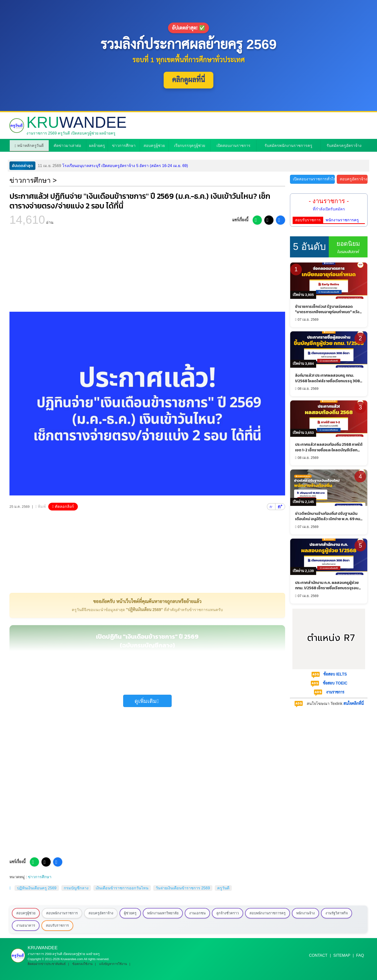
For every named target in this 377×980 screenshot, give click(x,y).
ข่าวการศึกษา (40, 877)
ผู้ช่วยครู (130, 913)
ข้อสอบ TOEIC (335, 683)
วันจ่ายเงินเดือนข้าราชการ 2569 (183, 888)
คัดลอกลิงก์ (64, 506)
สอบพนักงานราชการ (62, 913)
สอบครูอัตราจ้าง (353, 179)
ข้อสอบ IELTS (335, 674)
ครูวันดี (223, 888)
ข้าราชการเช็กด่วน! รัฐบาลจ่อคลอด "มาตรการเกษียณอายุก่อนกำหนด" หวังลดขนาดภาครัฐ (327, 312)
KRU (77, 122)
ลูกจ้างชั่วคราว (228, 913)
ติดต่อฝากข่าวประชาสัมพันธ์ (47, 964)
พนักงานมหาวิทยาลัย (163, 913)
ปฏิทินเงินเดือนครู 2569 (37, 888)
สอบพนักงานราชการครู (268, 913)
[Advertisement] (147, 271)
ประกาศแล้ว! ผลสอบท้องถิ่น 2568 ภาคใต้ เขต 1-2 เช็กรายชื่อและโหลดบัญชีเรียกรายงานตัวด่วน (329, 450)
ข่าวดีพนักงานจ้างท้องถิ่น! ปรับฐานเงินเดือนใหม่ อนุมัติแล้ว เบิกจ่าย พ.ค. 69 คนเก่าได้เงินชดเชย (328, 519)
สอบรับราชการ (308, 220)
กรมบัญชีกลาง (76, 888)
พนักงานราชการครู (342, 220)
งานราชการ (335, 692)
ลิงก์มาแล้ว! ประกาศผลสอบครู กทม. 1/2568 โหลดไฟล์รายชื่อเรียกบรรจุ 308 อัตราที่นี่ (327, 381)
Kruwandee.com (72, 959)
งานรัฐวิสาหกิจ (337, 913)
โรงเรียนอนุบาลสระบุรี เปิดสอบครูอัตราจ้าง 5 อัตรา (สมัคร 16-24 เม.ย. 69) (113, 166)
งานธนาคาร (26, 925)
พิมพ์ (42, 506)
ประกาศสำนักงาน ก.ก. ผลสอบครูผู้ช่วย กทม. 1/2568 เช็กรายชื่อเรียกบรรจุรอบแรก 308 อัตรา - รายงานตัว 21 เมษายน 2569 (327, 591)
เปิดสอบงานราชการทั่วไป (314, 179)
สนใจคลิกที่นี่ (354, 704)
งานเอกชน (197, 913)
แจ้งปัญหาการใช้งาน (113, 964)
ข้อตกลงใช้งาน (82, 964)
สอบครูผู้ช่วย (26, 913)
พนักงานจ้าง (305, 913)
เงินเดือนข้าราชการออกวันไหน (122, 888)
